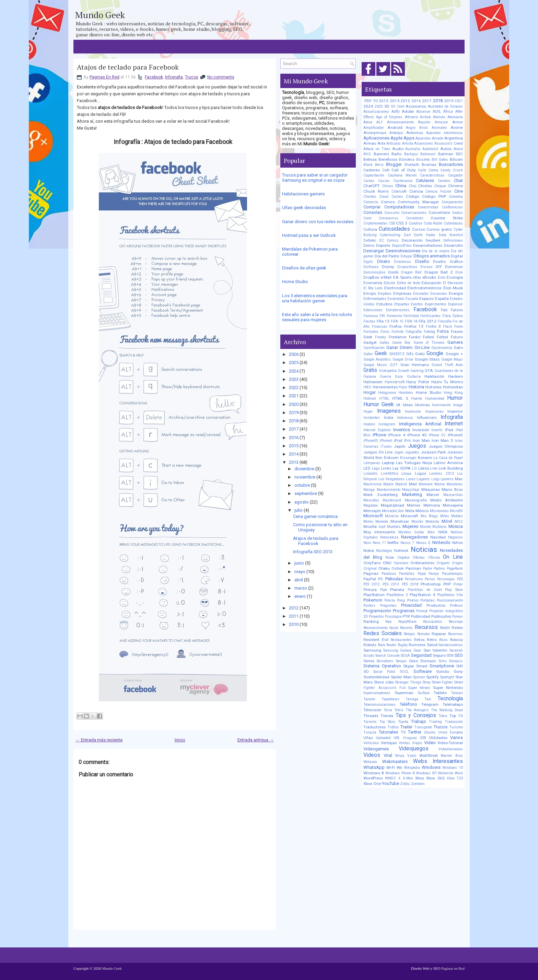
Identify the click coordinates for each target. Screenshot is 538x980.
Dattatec (370, 240)
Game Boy (401, 343)
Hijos (403, 387)
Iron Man (421, 440)
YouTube (390, 783)
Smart (422, 666)
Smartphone (442, 666)
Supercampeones (377, 693)
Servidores (385, 661)
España (442, 299)
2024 (294, 371)
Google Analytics (377, 359)
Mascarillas (453, 495)
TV (403, 732)
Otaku (384, 568)
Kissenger (408, 458)
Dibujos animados (432, 256)
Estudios (384, 304)
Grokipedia (388, 371)
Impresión (413, 412)
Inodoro (369, 424)
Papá (422, 574)
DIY (439, 267)
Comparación (452, 202)
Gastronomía (442, 348)
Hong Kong (453, 393)
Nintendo (441, 542)
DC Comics (389, 240)
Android (395, 128)
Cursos (419, 229)
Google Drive (403, 359)
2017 (294, 429)
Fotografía (414, 332)
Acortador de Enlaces (445, 106)
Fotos (443, 331)
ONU (387, 563)
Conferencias (452, 207)
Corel (367, 218)
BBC (459, 154)
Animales (439, 128)
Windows (431, 767)
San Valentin (436, 650)
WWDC (390, 778)
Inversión (421, 430)
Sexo (413, 661)
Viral (388, 755)
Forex (459, 326)
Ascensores (424, 143)
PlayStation (374, 595)
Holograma (387, 393)
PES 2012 (372, 584)
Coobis (457, 213)
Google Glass (427, 359)
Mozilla (370, 527)
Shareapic (428, 661)
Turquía (370, 732)
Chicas (388, 186)
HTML (384, 398)
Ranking (371, 621)
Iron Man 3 (442, 440)
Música (456, 526)
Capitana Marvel (402, 175)
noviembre (305, 477)
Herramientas (385, 387)
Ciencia (416, 191)
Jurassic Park (433, 452)
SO (366, 672)
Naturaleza (389, 537)
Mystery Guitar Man (417, 532)
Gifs (410, 354)
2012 (294, 608)
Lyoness (447, 479)
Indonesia (405, 418)
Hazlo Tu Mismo (447, 382)
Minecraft (410, 516)
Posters (369, 606)
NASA (443, 532)
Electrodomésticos (424, 288)
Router (391, 645)
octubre (302, 485)
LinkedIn (370, 474)
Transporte (423, 727)
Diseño (422, 261)
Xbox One (372, 784)
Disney (388, 267)
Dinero (384, 261)
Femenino (394, 316)
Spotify (432, 677)
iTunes (386, 446)
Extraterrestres (398, 310)
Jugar (399, 452)
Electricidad (395, 288)
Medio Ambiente (447, 500)
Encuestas (439, 294)
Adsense (423, 112)
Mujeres (410, 526)
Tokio (443, 716)
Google (435, 353)
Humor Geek (379, 404)
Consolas (373, 212)
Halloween (373, 382)
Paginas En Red (104, 77)
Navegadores (414, 537)
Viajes (417, 743)
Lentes (386, 468)
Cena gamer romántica (315, 516)
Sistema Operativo (382, 666)
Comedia (456, 197)
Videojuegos (414, 749)
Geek (381, 353)
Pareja (434, 574)
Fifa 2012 (428, 321)
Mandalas (455, 484)
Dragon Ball (411, 272)
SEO (459, 655)
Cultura (370, 229)
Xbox (420, 778)
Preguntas (388, 606)
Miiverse (392, 516)
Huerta (417, 398)
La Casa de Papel (448, 458)
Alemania (455, 117)
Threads (371, 716)
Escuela (412, 299)
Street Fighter (443, 682)
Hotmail (370, 398)
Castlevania (403, 181)
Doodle (393, 272)
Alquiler (424, 122)
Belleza (370, 159)
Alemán (439, 117)
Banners (381, 154)
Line (434, 468)
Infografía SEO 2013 (313, 552)
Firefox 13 (414, 326)
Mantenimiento (389, 490)
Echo (442, 277)
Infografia (174, 77)
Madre (388, 484)
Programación (377, 611)
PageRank (455, 568)
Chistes (425, 186)
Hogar (370, 392)
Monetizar (400, 521)
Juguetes (412, 452)
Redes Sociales (383, 633)
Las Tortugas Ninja (414, 463)
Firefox (396, 326)
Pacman (413, 568)
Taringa (412, 699)
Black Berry (373, 165)
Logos (420, 473)
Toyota (403, 722)
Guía (399, 377)
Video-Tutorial (450, 743)
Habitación (434, 376)
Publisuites (441, 616)
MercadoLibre (393, 511)
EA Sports (402, 277)
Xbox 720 (455, 778)
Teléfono (408, 704)
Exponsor (455, 304)
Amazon (441, 122)
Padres (439, 568)
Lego (376, 468)
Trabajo (419, 721)
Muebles (394, 527)
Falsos (457, 310)
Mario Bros (452, 489)
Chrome (455, 186)
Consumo (392, 213)
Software (423, 671)
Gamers (455, 342)
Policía (390, 600)
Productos (436, 605)
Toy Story (387, 722)
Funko (415, 337)
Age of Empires (389, 117)
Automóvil (430, 149)
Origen (457, 563)
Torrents (370, 722)
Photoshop (431, 584)
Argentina (454, 138)
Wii (399, 767)
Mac (459, 479)
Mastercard (392, 500)
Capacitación (374, 175)
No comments (221, 77)
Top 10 (456, 716)
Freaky (381, 337)
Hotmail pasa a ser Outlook (309, 235)
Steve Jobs (384, 682)
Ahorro (411, 117)
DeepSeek (433, 240)
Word (459, 773)
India (389, 418)
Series (369, 661)
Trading (435, 722)
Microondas (439, 511)
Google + (454, 354)
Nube (390, 558)
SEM (450, 656)
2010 (294, 624)
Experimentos (436, 304)
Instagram (387, 424)
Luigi (435, 479)
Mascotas (371, 500)
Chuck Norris (376, 191)
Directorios (402, 262)
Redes (457, 628)
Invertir (437, 430)
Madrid (401, 484)
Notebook (401, 551)
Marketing (412, 494)
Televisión (372, 710)
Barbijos (411, 154)
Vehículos (371, 743)
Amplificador (374, 128)
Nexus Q (424, 543)
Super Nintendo (448, 688)
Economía (373, 283)
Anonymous (375, 133)
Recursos (426, 627)
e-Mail (386, 277)
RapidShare (407, 622)
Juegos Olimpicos (446, 446)
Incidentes (372, 418)
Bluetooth (412, 165)
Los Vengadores (392, 479)
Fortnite (397, 332)
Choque (440, 186)
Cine (459, 191)
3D (387, 106)
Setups (401, 661)
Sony (458, 672)
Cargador (455, 175)
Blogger (394, 164)
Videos (372, 755)
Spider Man (401, 677)
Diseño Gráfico (448, 262)
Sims (443, 661)
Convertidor (439, 213)
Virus (400, 755)
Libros (424, 468)
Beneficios (388, 159)
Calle (422, 170)
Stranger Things (408, 682)
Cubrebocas (453, 223)
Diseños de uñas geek (304, 268)
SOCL (405, 672)
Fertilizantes (430, 316)
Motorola (432, 522)
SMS (460, 666)
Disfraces (371, 267)
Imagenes (389, 411)
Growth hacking (411, 371)
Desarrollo (453, 245)
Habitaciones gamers (303, 194)
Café (386, 170)
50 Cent (398, 106)
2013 (294, 462)
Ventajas (389, 743)
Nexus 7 (407, 543)
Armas (370, 143)
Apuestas (423, 138)
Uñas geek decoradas (304, 208)
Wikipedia (412, 768)
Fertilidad (411, 316)
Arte (381, 143)
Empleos (385, 294)
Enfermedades (375, 299)
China (401, 186)
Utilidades (438, 738)
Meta (410, 511)
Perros (430, 579)
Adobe (408, 111)
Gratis (370, 370)
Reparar (439, 634)
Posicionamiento (450, 600)
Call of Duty (403, 170)
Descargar (374, 251)
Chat (458, 180)
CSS (392, 223)
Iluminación (441, 405)
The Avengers (417, 710)
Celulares (425, 180)
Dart (407, 235)
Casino (384, 181)
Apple (396, 138)
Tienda (387, 716)
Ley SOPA (402, 468)
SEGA (405, 656)
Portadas (428, 600)
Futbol (428, 337)
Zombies (418, 784)
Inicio (180, 740)
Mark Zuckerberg (381, 495)
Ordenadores (422, 563)
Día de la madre (435, 251)
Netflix (393, 543)
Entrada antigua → (256, 740)
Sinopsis (456, 661)
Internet (454, 424)
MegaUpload (393, 505)
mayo (300, 572)
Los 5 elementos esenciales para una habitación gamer (315, 298)
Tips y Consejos (416, 715)
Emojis (370, 293)
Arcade (438, 138)
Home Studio (295, 282)
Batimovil (428, 154)
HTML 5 (400, 398)
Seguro (439, 655)
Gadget (370, 342)
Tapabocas (390, 699)
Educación (431, 283)
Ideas (408, 405)
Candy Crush (452, 170)
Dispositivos (407, 267)
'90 (375, 101)
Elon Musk (453, 288)
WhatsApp (374, 767)
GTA (429, 371)
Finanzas (380, 326)
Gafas (384, 343)
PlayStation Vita (450, 595)
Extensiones (373, 310)
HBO (367, 387)
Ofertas (419, 558)
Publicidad (421, 616)
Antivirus (415, 133)
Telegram (430, 704)
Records (406, 628)
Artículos (394, 143)
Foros (385, 332)
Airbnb (425, 117)
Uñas (368, 738)
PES (460, 579)
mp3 (382, 527)
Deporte (383, 245)
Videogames (376, 749)
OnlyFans (372, 563)
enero (300, 596)
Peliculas (394, 579)
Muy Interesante (379, 532)
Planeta (397, 590)
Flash (448, 326)
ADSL (437, 112)
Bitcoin (456, 159)
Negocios (455, 537)
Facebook (154, 77)
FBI (382, 316)
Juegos (417, 446)
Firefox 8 (433, 326)
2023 (294, 379)
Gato (458, 348)
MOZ (459, 522)
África (448, 112)
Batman (446, 154)
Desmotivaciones (403, 251)
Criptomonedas (376, 223)
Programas (404, 611)
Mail (413, 484)
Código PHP (434, 196)
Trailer (406, 727)
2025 (294, 362)
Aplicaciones (376, 138)
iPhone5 (455, 435)
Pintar (458, 584)
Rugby (403, 645)
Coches (397, 197)
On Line (453, 557)
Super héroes (419, 688)
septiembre (306, 493)
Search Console (388, 656)
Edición (389, 283)
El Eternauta (453, 283)
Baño (396, 154)
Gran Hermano (415, 365)
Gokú (420, 354)
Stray (427, 682)
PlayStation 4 (422, 595)
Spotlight (447, 677)
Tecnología (450, 699)
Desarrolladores (428, 245)
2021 (294, 396)
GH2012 (397, 354)
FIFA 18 (411, 321)
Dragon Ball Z (439, 272)
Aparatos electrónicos (445, 133)
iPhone (379, 435)
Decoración (412, 240)
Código (413, 196)
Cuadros (416, 223)
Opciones (401, 563)
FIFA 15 (397, 321)
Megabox (371, 505)
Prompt (422, 611)
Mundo (425, 527)
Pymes (458, 616)
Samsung (372, 650)
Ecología (455, 277)
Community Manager (418, 202)
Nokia (369, 551)
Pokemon (373, 600)
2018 (294, 421)
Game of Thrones (429, 343)
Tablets (440, 693)
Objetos (403, 558)
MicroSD (456, 511)
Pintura (370, 590)
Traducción (454, 722)
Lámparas (372, 463)
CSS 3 (402, 223)
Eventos (417, 304)
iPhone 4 (397, 435)
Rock (382, 645)
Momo (368, 522)
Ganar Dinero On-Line (408, 347)
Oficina (434, 558)
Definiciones (453, 240)
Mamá (440, 484)
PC (381, 579)
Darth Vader (425, 235)
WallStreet (429, 755)
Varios (457, 737)
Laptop (388, 463)
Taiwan (457, 693)
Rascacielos (433, 622)
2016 (294, 438)
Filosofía (445, 321)
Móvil (447, 521)
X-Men (408, 778)
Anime (457, 128)
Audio (398, 149)
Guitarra (414, 377)
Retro (432, 640)
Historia (416, 387)
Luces (411, 479)
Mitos (445, 516)
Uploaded (383, 738)
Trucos (192, 77)
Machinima (372, 484)
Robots (370, 645)
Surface (424, 693)
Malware (426, 484)
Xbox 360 (435, 778)
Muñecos (440, 527)
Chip (412, 186)
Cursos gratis (439, 229)
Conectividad (428, 207)
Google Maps (452, 359)
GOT (394, 365)
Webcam (370, 762)
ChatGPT (372, 186)
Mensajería (453, 505)
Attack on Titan (377, 149)
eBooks (429, 277)
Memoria (432, 505)
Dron (459, 272)
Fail (444, 310)
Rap (388, 622)
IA (398, 405)
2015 (294, 446)
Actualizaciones (376, 112)
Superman (404, 693)
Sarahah (456, 650)
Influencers (427, 418)
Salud (432, 645)
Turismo (456, 727)
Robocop (456, 640)
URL (397, 738)
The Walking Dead (447, 710)
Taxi (428, 699)
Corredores (415, 218)
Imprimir (455, 411)
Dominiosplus (375, 272)
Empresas (402, 293)
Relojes (410, 634)
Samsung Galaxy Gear (402, 650)
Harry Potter (418, 382)
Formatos (371, 332)
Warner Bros (452, 756)
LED (367, 468)
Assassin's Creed (449, 143)
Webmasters (395, 761)
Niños (458, 543)
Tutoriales (388, 732)
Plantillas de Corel (425, 590)
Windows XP (426, 773)
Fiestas (369, 321)
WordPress (373, 778)
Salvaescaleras (451, 645)
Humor (455, 398)
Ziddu (405, 784)
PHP (447, 584)
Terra (388, 710)
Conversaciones (414, 213)
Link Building (451, 468)
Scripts (369, 656)
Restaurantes (401, 640)
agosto (302, 502)
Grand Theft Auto (447, 365)
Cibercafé (399, 191)
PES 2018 (410, 584)
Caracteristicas (432, 175)
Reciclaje (456, 622)
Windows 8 (374, 773)
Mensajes (372, 511)
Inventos (402, 430)
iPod (398, 440)
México (422, 511)
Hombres (406, 393)
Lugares (423, 479)
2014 (294, 454)
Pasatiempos (452, 574)
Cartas (369, 181)
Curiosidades (394, 229)
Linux (406, 473)
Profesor (456, 606)
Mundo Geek (100, 15)
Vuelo (412, 756)
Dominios (454, 267)
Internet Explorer (377, 430)
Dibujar (406, 256)
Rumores (417, 645)
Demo (369, 245)
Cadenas (372, 170)
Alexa (368, 122)
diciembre (304, 469)
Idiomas (422, 405)
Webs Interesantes (438, 761)
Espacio (426, 299)
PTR (406, 616)
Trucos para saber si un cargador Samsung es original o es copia (315, 178)
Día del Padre (387, 256)
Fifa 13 (383, 321)
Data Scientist (451, 235)
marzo (301, 588)
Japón (400, 446)
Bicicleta (423, 160)
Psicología (393, 616)
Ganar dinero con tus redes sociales (318, 222)
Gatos (368, 354)
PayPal (370, 579)
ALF (380, 122)
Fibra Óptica (453, 316)
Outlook (398, 568)
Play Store (454, 590)
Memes (414, 505)
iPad (449, 430)
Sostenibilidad (376, 677)
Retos (419, 640)
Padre (427, 568)
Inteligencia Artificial (420, 424)
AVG (367, 154)
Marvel (433, 495)
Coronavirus (389, 218)
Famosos (371, 316)
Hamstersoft (395, 382)
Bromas (429, 165)
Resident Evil (376, 640)
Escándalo (396, 299)
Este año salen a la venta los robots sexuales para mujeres (317, 317)
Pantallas (407, 574)
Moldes (457, 516)
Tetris (399, 710)
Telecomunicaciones (379, 705)
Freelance (397, 337)
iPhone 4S (417, 435)
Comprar (372, 207)
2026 (294, 354)
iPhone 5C (437, 435)
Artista (408, 143)
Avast (458, 149)
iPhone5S (371, 441)
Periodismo (414, 579)
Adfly (396, 112)
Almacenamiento (400, 122)
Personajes (446, 579)
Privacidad (411, 605)
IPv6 (407, 441)
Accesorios (416, 106)
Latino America (448, 463)
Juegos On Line (378, 452)
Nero (367, 543)
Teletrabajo (453, 704)
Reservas (455, 634)
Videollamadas (451, 749)
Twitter (415, 732)
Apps (409, 138)
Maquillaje (411, 490)
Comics (388, 202)
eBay (417, 277)
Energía (456, 293)
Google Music (375, 365)
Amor (458, 122)
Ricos (443, 640)
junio (299, 563)
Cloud (384, 197)
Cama (433, 170)
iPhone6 (386, 441)
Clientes (370, 197)
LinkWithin (390, 474)
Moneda (382, 522)
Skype (408, 666)
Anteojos (396, 133)
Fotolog (429, 332)
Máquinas (431, 489)
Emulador (421, 294)
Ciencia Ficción (438, 191)
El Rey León (373, 288)
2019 (294, 413)
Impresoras (434, 412)
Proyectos (376, 616)
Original (370, 568)
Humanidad (435, 398)
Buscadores (451, 164)
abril (299, 580)
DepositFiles (402, 246)
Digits (368, 262)
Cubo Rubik (433, 223)
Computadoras (399, 207)
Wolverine (446, 773)
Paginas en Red (453, 968)
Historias (433, 387)
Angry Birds (417, 128)
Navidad (438, 537)
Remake (424, 634)
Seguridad (421, 655)
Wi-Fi (391, 767)
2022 (294, 388)
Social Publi (384, 672)
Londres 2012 (442, 474)
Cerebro (444, 181)
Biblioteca (407, 160)
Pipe (384, 590)
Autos (446, 149)
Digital (457, 256)
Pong (401, 600)
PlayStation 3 (397, 595)
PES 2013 (391, 584)
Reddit (445, 628)
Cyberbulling (390, 235)
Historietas (453, 387)
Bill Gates (440, 160)
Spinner (419, 677)
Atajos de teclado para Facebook (128, 67)
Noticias (424, 549)
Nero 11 (379, 543)
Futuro (457, 337)
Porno (413, 600)
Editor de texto (409, 283)
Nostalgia (384, 551)
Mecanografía (416, 500)
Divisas (426, 267)
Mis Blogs (429, 516)
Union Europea (451, 732)
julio (299, 510)
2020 (294, 404)
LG (414, 468)
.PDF (367, 101)
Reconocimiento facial (381, 628)
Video (430, 743)
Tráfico (393, 727)
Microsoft (373, 516)
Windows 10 (453, 768)
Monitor (417, 522)
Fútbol (442, 337)
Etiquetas (402, 304)
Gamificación (374, 348)
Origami (443, 563)
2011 (294, 616)
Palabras (389, 574)
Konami (425, 458)
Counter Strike (447, 218)
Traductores (375, 727)
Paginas (371, 573)
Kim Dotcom (387, 458)
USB (423, 738)
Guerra (385, 377)
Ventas (404, 743)
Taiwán (369, 699)
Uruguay (410, 738)
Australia (413, 149)
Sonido (443, 672)
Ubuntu (430, 732)
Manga (369, 490)
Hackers (455, 376)
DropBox (371, 277)
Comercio (371, 202)
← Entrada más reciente (99, 740)
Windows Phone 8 (400, 773)
